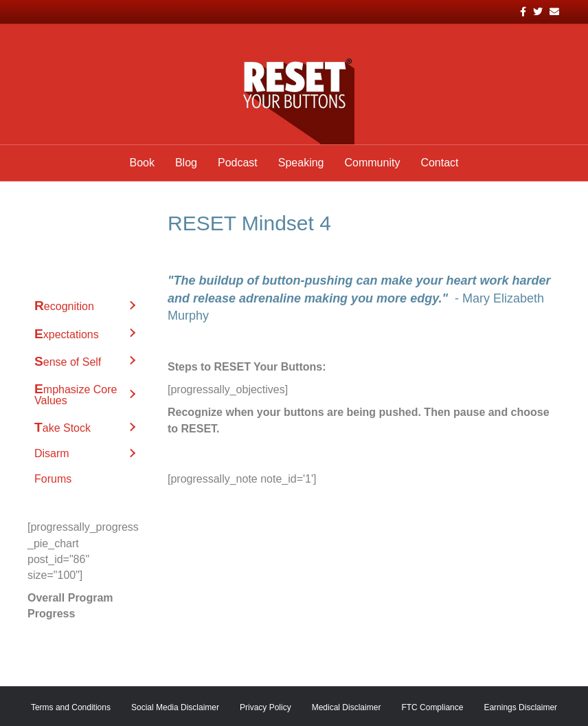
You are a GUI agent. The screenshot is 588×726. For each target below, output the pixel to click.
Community (372, 163)
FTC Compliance (432, 707)
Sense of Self (68, 361)
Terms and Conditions (71, 707)
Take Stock (63, 427)
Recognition (64, 306)
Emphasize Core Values (76, 394)
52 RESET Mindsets (84, 221)
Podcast (238, 163)
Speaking (301, 163)
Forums (53, 479)
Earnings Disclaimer (520, 707)
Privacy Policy (265, 707)
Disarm (52, 453)
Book (142, 163)
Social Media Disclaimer (175, 707)
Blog (186, 163)
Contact (439, 163)
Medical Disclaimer (347, 707)
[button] (132, 306)
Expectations (67, 334)
